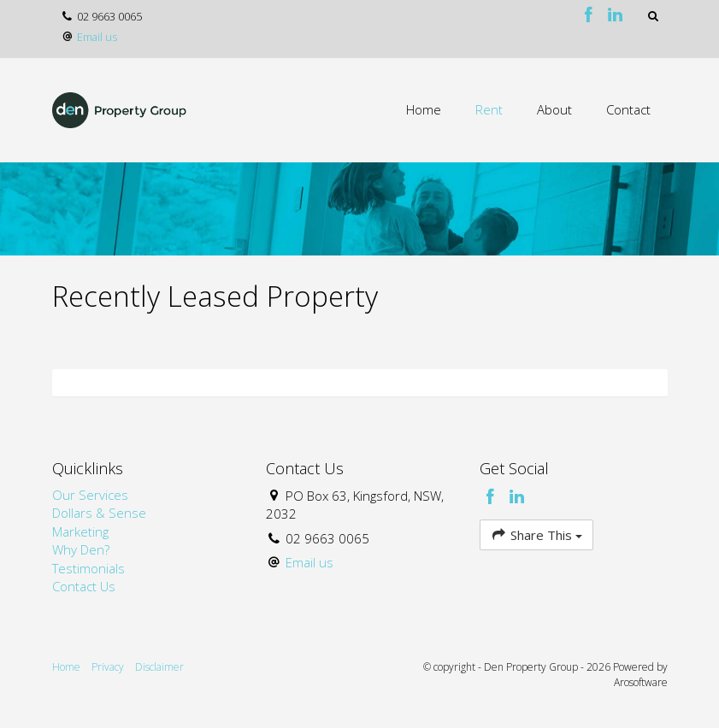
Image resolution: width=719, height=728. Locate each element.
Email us (97, 37)
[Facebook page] (591, 16)
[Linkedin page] (616, 16)
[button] (654, 16)
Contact (628, 109)
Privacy (108, 667)
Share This (536, 534)
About (554, 109)
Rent (489, 109)
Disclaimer (159, 667)
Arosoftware (641, 682)
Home (424, 109)
